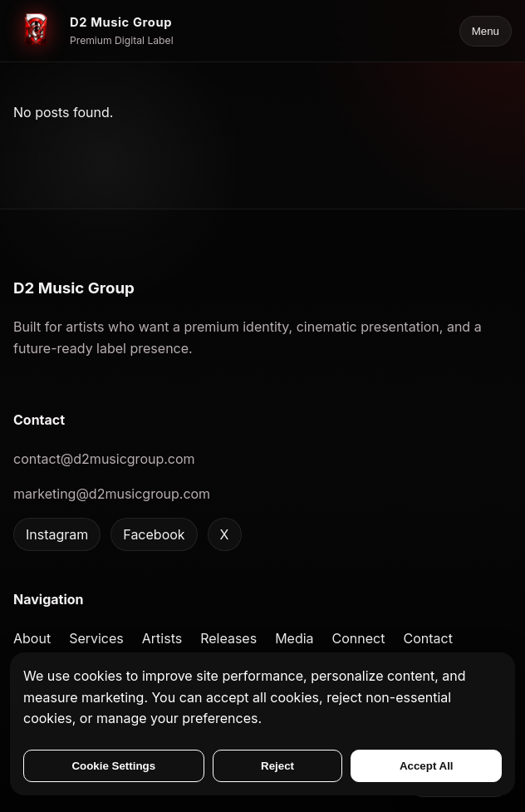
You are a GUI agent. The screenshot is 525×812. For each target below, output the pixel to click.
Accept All (427, 766)
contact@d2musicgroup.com (104, 459)
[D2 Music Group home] (93, 31)
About (32, 638)
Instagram (57, 534)
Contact (427, 638)
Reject (277, 766)
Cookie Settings (113, 766)
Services (96, 638)
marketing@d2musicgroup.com (112, 494)
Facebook (154, 534)
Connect (359, 638)
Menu (486, 31)
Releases (228, 638)
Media (294, 638)
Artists (162, 638)
